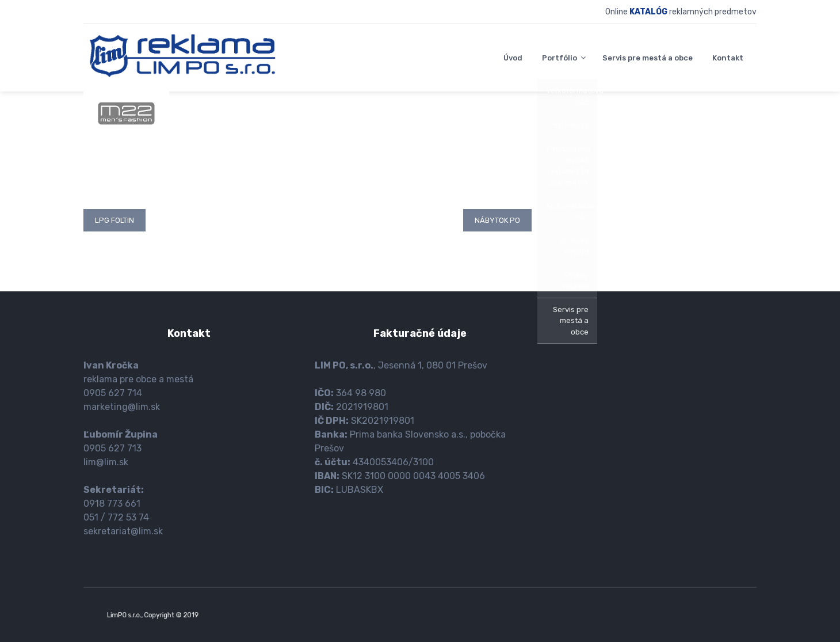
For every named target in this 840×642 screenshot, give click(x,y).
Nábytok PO (497, 220)
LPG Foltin (114, 220)
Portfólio (560, 58)
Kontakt (728, 58)
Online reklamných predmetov (681, 12)
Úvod (513, 58)
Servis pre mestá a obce (648, 58)
